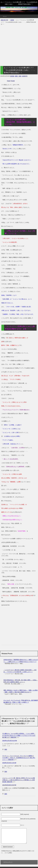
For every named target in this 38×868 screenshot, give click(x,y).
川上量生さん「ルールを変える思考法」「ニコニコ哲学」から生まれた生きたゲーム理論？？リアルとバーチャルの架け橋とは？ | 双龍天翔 (19, 735)
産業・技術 (18, 76)
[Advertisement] (19, 46)
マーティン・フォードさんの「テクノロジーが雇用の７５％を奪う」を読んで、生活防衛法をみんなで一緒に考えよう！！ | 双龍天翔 (19, 758)
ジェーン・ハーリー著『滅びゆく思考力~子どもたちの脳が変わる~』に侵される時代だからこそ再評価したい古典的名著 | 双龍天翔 (19, 780)
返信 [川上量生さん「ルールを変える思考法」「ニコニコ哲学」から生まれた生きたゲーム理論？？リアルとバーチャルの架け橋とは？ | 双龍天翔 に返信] (6, 749)
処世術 (12, 76)
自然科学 (25, 76)
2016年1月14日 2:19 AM (9, 763)
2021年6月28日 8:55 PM (9, 785)
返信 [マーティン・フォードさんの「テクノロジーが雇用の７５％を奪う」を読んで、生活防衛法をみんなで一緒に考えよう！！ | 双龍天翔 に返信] (6, 772)
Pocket (13, 81)
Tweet (9, 81)
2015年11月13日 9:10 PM (10, 741)
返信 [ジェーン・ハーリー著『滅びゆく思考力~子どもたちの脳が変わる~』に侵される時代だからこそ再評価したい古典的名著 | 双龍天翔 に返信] (6, 794)
